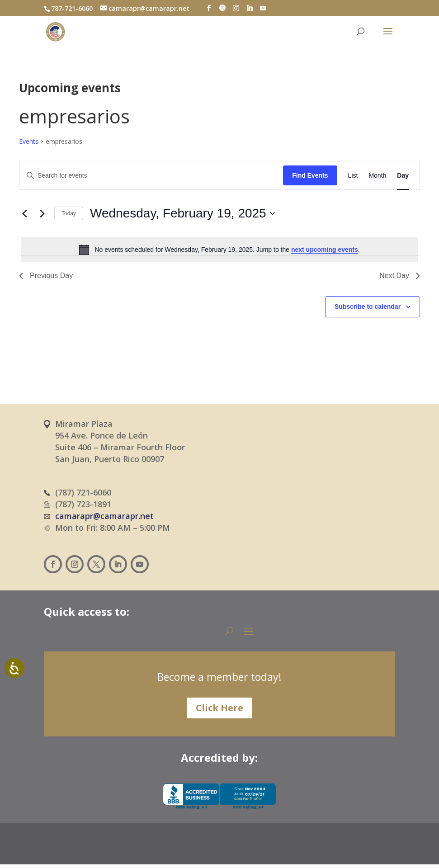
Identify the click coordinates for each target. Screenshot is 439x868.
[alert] (219, 250)
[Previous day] (24, 213)
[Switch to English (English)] (255, 848)
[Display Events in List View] (353, 176)
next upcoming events (325, 250)
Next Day (400, 276)
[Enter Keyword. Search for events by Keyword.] (151, 176)
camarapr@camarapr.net (104, 516)
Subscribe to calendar (368, 307)
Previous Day (46, 276)
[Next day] (42, 213)
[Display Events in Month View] (377, 176)
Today (69, 213)
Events (29, 141)
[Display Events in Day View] (403, 176)
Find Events (310, 175)
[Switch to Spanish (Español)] (202, 848)
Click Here (219, 708)
